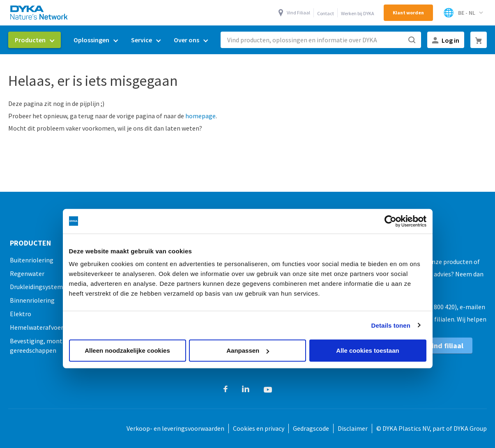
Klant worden (408, 13)
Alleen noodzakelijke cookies (127, 350)
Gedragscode (311, 428)
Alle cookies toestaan (367, 350)
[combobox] (321, 40)
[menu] (111, 40)
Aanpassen (248, 350)
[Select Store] (463, 13)
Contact (326, 13)
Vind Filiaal (298, 13)
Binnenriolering (32, 300)
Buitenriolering (32, 260)
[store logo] (39, 13)
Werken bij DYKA (358, 13)
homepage (200, 116)
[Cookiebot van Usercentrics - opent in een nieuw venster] (390, 221)
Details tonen (391, 325)
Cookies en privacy (259, 428)
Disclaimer (353, 428)
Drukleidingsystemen (40, 287)
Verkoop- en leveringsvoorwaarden (175, 428)
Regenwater (27, 273)
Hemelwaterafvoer (37, 327)
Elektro (21, 314)
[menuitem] (35, 40)
